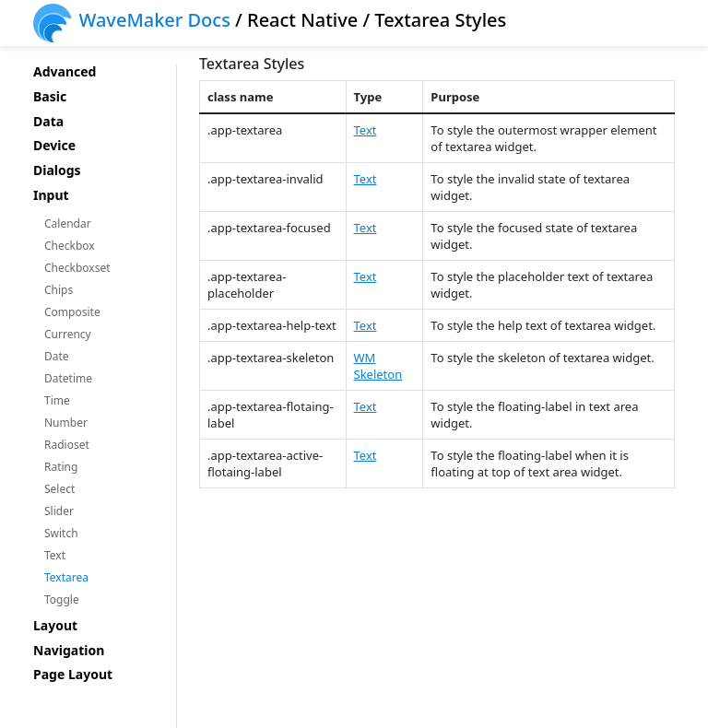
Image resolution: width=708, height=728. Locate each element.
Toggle (62, 599)
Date (57, 356)
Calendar (68, 223)
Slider (59, 511)
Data (48, 122)
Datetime (68, 378)
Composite (72, 312)
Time (57, 400)
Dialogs (57, 171)
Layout (55, 626)
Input (51, 196)
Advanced (65, 72)
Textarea (66, 577)
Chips (59, 290)
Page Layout (73, 675)
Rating (61, 467)
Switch (61, 533)
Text (55, 555)
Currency (68, 334)
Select (59, 489)
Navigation (69, 651)
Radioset (67, 445)
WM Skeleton (378, 366)
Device (54, 146)
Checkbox (70, 246)
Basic (50, 97)
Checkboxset (77, 268)
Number (66, 423)
